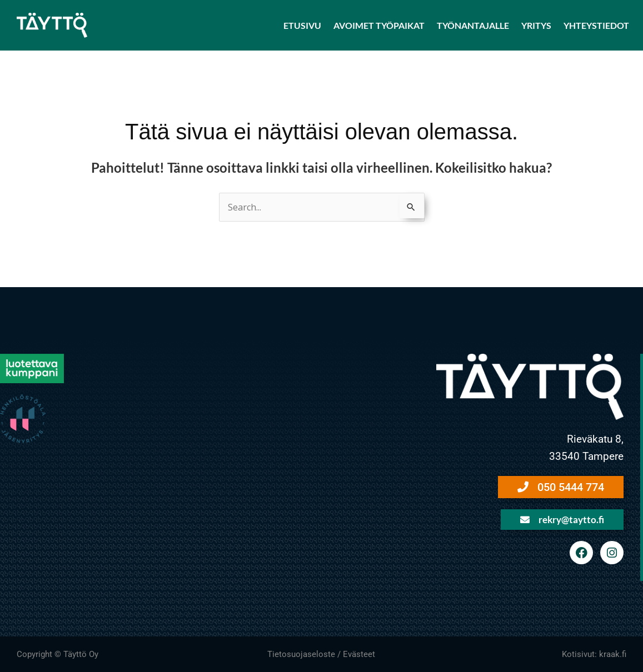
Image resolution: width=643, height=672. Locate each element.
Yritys (536, 25)
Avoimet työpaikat (379, 25)
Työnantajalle (473, 25)
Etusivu (302, 25)
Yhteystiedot (596, 25)
